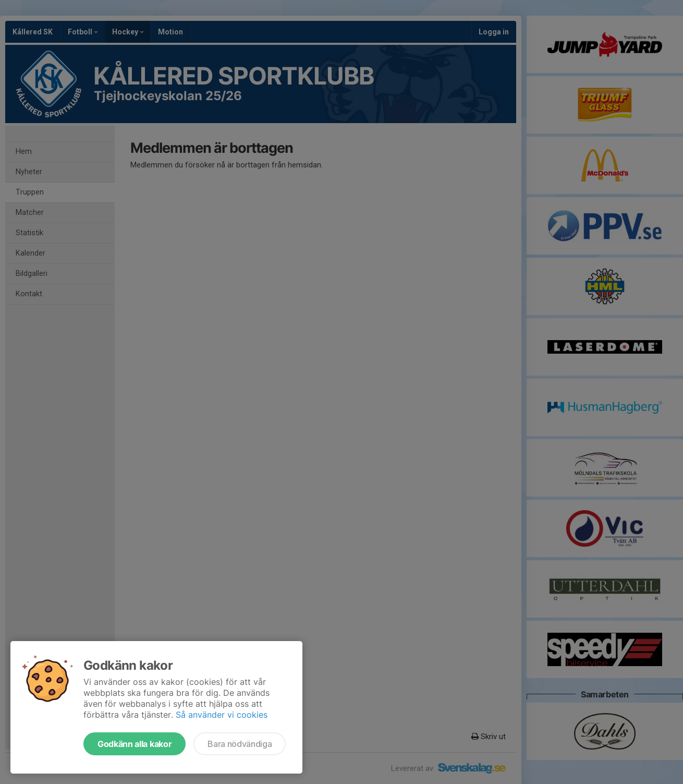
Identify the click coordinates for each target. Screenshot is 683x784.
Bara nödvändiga (240, 744)
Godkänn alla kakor (135, 744)
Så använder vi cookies (222, 715)
